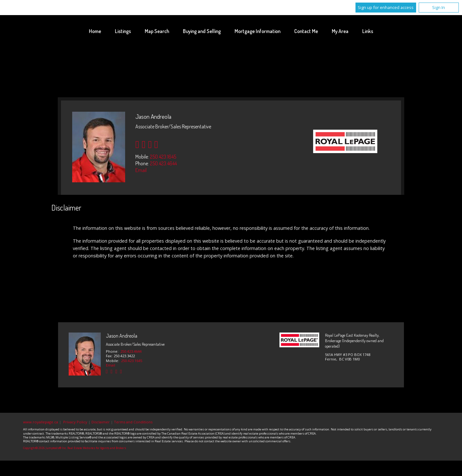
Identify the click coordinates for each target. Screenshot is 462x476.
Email (141, 170)
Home (95, 31)
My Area (340, 31)
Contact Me (306, 31)
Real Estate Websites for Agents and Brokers (97, 448)
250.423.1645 (163, 157)
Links (368, 31)
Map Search (157, 31)
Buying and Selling (202, 31)
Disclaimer (101, 422)
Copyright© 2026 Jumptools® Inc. (45, 448)
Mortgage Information (257, 31)
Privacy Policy (75, 422)
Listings (123, 31)
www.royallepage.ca (41, 422)
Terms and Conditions (133, 422)
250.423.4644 (163, 163)
